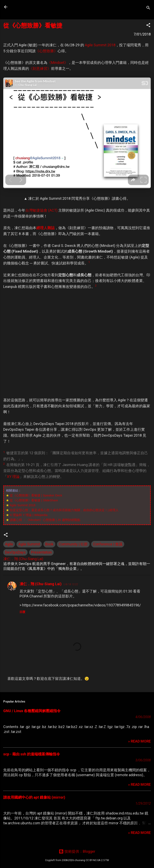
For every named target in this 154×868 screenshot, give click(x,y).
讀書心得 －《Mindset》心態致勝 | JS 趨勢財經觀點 (45, 520)
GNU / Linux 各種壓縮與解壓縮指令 (32, 711)
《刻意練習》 (40, 68)
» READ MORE (139, 741)
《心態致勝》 (47, 51)
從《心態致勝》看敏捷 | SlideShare (34, 500)
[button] (148, 26)
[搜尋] (148, 8)
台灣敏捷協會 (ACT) (41, 210)
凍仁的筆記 (29, 7)
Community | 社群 (73, 544)
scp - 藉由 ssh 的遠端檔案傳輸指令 (32, 754)
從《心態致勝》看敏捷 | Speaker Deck (36, 495)
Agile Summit (29, 544)
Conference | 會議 (108, 544)
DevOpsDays (15, 552)
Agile (9, 544)
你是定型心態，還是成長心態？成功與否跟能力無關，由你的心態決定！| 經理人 (64, 510)
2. (4, 464)
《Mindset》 (58, 63)
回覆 (22, 612)
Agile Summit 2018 (100, 45)
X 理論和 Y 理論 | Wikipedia (29, 515)
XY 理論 (13, 477)
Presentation (41, 552)
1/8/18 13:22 (71, 584)
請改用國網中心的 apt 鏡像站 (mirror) (34, 797)
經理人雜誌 (45, 228)
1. (4, 452)
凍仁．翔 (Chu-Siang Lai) (41, 584)
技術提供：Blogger (77, 851)
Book (49, 544)
